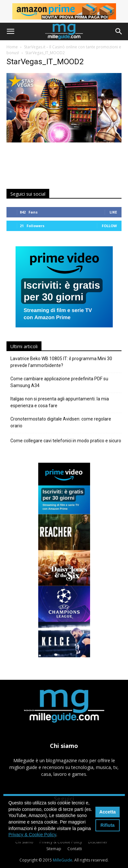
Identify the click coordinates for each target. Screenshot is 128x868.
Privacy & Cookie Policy (61, 842)
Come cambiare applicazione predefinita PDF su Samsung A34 (59, 382)
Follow (109, 226)
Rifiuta (108, 825)
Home (12, 47)
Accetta (108, 812)
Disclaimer (98, 842)
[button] (10, 31)
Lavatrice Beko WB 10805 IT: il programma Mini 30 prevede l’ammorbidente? (61, 362)
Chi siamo (24, 842)
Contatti (75, 849)
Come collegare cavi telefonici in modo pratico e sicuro (66, 441)
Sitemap (54, 849)
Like (113, 212)
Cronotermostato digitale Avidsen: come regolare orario (61, 422)
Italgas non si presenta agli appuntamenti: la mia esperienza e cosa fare (60, 402)
